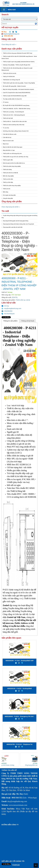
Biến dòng (6, 192)
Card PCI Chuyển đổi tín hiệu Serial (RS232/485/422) (17, 93)
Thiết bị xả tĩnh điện (8, 182)
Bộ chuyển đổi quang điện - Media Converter (14, 86)
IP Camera (6, 102)
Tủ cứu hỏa (6, 128)
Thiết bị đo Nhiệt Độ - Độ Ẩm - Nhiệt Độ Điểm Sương (17, 109)
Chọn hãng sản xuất (9, 44)
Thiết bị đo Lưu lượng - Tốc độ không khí (14, 112)
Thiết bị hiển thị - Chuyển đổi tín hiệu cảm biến (15, 121)
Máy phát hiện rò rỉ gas (9, 150)
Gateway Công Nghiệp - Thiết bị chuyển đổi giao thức (17, 65)
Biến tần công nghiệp (8, 176)
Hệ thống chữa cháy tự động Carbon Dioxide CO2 (16, 131)
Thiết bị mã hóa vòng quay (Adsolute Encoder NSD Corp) (18, 53)
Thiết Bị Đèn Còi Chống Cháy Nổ (12, 80)
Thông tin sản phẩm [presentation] (10, 321)
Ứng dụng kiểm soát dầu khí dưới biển (13, 227)
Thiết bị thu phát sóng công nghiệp (12, 166)
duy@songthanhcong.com (11, 34)
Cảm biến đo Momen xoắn (10, 134)
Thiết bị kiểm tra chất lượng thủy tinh (12, 153)
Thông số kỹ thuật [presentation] (28, 321)
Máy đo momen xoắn (8, 141)
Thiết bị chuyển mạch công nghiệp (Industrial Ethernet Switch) (19, 62)
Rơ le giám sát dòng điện (9, 195)
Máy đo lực (6, 144)
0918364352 (7, 311)
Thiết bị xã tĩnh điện (8, 179)
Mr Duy (5, 306)
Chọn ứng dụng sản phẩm (11, 207)
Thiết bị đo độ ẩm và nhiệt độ (11, 173)
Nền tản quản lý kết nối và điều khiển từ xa (14, 163)
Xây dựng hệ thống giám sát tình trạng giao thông (16, 221)
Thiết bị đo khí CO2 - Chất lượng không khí (14, 115)
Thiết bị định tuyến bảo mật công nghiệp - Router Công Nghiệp (19, 83)
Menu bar (12, 10)
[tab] (10, 321)
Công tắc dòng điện (8, 198)
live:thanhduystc (8, 314)
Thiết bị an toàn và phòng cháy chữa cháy (14, 125)
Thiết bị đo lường (7, 169)
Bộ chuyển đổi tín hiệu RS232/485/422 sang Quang (16, 105)
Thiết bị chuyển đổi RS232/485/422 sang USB (15, 96)
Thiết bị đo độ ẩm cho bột (10, 73)
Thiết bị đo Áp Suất (8, 118)
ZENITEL (15, 297)
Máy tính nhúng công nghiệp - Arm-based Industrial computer (19, 89)
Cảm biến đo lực (7, 137)
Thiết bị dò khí (7, 189)
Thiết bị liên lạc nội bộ (23, 300)
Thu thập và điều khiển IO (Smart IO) (12, 99)
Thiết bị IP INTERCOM (9, 77)
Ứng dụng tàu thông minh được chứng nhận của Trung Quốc (19, 224)
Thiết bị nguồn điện (8, 160)
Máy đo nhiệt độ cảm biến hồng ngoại (13, 147)
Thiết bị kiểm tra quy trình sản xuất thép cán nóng (16, 157)
